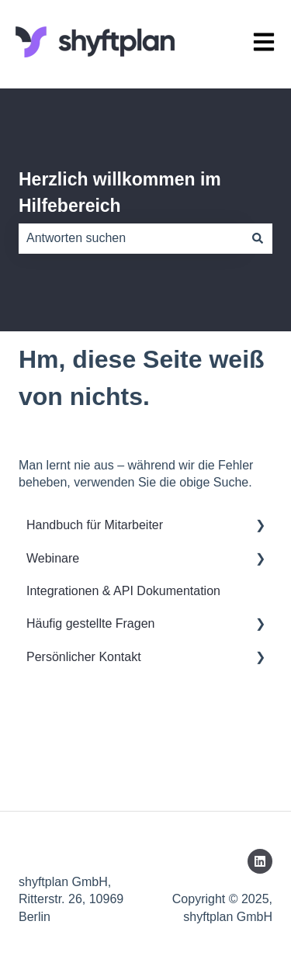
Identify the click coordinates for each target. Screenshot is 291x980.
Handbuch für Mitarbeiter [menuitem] (95, 525)
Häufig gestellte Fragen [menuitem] (90, 623)
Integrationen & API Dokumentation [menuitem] (123, 591)
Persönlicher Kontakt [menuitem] (84, 657)
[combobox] (131, 238)
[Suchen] (258, 238)
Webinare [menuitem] (53, 558)
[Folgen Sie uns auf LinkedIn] (260, 861)
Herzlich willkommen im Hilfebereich (120, 193)
